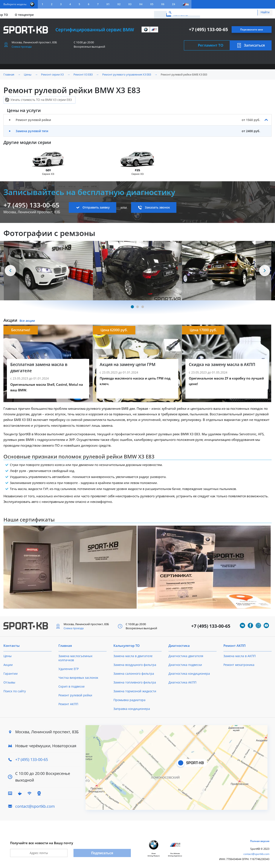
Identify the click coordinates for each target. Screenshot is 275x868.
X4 (141, 4)
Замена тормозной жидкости (135, 689)
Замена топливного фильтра (135, 680)
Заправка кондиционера (132, 707)
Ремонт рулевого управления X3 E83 (127, 73)
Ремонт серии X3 (52, 73)
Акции (43, 12)
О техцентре (96, 12)
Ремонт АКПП (68, 702)
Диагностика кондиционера (189, 672)
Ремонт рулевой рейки (75, 693)
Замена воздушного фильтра (135, 663)
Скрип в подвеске (72, 684)
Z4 (174, 4)
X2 (119, 4)
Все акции (27, 319)
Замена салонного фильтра (134, 672)
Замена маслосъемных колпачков (75, 656)
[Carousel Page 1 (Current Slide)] (132, 305)
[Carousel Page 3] (143, 305)
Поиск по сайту (15, 689)
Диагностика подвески (185, 663)
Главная (9, 73)
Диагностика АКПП (182, 680)
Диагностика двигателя (186, 654)
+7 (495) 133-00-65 (208, 28)
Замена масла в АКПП (240, 654)
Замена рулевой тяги (32, 129)
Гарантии (11, 672)
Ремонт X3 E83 (83, 73)
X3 (130, 4)
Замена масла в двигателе (133, 654)
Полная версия (260, 841)
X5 (152, 4)
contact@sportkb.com (35, 804)
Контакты (252, 12)
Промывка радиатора (129, 698)
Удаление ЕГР (69, 667)
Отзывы (9, 680)
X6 (163, 4)
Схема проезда (22, 45)
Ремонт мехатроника (239, 663)
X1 (108, 4)
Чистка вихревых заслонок (78, 676)
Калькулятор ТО (67, 12)
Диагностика (179, 644)
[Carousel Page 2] (137, 305)
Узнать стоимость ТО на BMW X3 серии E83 (41, 98)
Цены (27, 12)
